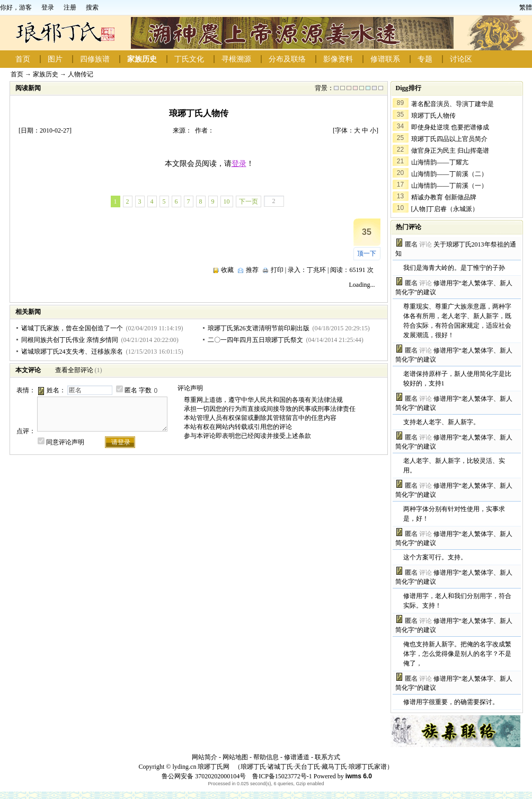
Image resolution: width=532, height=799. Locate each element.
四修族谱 (95, 59)
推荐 (252, 270)
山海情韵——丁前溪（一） (449, 186)
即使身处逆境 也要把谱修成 (450, 127)
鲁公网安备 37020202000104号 (204, 776)
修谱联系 (385, 59)
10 (227, 201)
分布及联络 (287, 59)
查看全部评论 (74, 370)
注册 (70, 7)
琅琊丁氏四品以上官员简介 (449, 139)
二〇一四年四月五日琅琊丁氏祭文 (255, 340)
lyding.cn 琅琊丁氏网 (201, 767)
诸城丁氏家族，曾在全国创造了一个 (72, 328)
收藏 (227, 270)
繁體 (526, 7)
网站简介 (205, 757)
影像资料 (338, 59)
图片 (55, 59)
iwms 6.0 (359, 776)
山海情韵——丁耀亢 (440, 162)
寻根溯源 (236, 59)
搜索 (92, 7)
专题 (425, 59)
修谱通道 (297, 757)
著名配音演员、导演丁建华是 (453, 104)
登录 (48, 7)
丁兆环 (316, 270)
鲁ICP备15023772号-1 (281, 776)
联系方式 (327, 757)
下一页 (249, 201)
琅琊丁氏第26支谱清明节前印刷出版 (259, 328)
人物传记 (81, 74)
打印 (277, 270)
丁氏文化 (189, 59)
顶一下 (367, 253)
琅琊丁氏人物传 (433, 116)
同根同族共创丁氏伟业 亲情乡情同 (70, 340)
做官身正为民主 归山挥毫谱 (450, 151)
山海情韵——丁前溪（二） (449, 174)
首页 (23, 59)
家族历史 (142, 59)
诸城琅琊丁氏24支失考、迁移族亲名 (72, 352)
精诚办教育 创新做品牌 (444, 197)
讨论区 (461, 59)
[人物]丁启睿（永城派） (445, 209)
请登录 (121, 442)
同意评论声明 (65, 442)
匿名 (131, 390)
